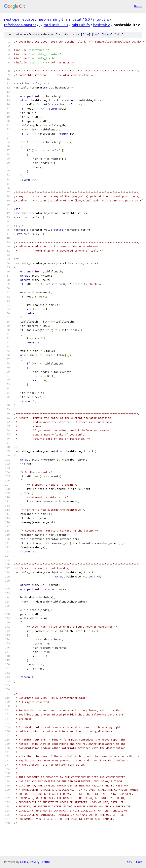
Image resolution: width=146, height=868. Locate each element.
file (86, 35)
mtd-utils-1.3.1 (56, 25)
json (139, 862)
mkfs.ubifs (81, 25)
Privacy (35, 862)
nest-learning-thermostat (60, 19)
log (96, 35)
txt (129, 862)
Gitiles (24, 862)
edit (119, 35)
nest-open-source (19, 19)
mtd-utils (101, 19)
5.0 (87, 19)
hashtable (102, 25)
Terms (46, 862)
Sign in (138, 6)
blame (107, 35)
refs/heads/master (20, 25)
